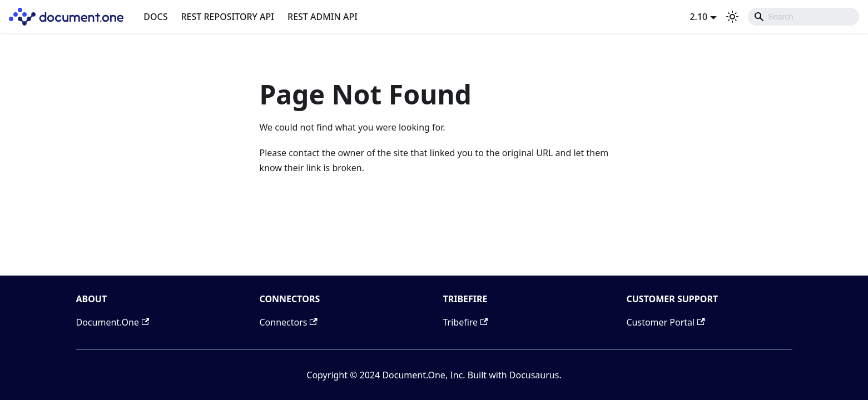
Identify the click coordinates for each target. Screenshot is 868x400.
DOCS (155, 17)
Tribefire (466, 322)
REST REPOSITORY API (228, 17)
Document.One (113, 322)
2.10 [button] (698, 17)
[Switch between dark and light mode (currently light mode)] (732, 17)
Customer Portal (666, 322)
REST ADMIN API (323, 17)
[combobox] (803, 17)
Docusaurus (534, 375)
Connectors (289, 322)
